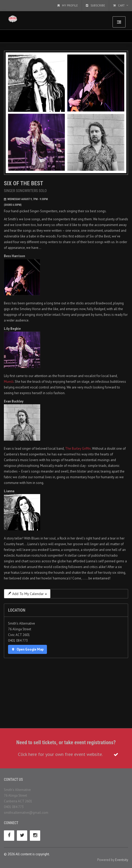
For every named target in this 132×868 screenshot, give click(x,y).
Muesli (9, 382)
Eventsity (122, 860)
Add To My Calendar (27, 594)
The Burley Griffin (78, 449)
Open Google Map (27, 649)
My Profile (68, 5)
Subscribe (95, 5)
